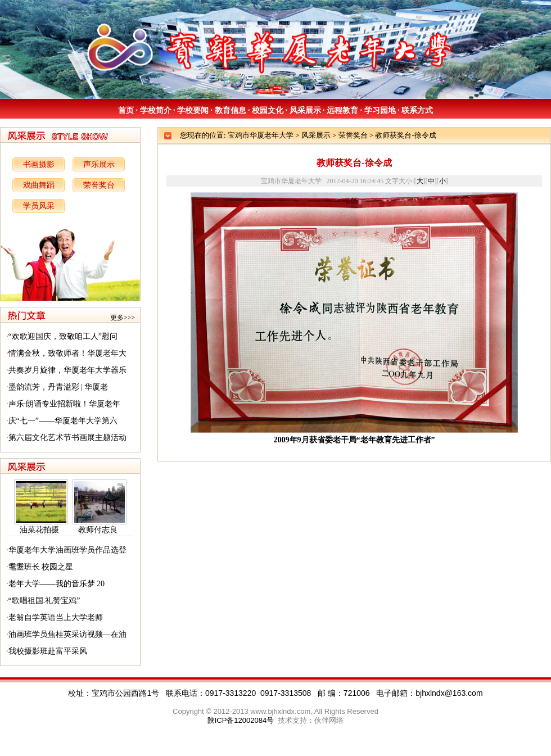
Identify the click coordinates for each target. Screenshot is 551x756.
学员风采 (39, 206)
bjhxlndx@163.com (449, 693)
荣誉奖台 (99, 185)
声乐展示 (99, 164)
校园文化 (268, 110)
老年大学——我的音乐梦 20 (57, 584)
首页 (126, 110)
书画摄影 (39, 164)
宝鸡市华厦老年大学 (261, 135)
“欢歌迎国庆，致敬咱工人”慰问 (63, 336)
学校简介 (156, 110)
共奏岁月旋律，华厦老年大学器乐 (67, 370)
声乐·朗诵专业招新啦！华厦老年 (65, 404)
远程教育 (342, 110)
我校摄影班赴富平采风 (48, 651)
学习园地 (380, 110)
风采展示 (305, 110)
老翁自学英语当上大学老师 (56, 617)
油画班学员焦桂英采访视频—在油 (67, 634)
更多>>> (123, 318)
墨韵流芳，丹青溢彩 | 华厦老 (58, 387)
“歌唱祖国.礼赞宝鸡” (44, 601)
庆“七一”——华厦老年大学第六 (63, 421)
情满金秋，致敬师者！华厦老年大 (67, 353)
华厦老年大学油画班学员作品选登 (67, 550)
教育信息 (231, 110)
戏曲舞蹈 (39, 185)
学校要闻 (193, 110)
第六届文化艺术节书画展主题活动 (67, 438)
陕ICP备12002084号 (241, 720)
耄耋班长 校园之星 (41, 567)
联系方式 (417, 110)
